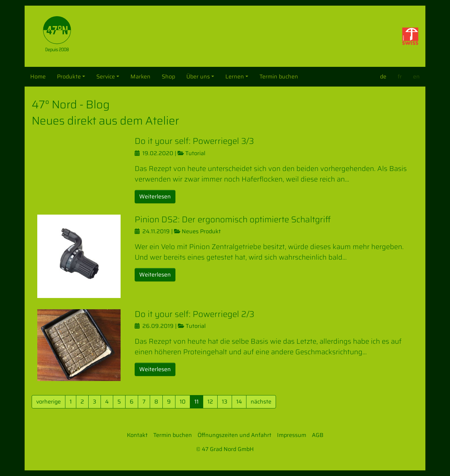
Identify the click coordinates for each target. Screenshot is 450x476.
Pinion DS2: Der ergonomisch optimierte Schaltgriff (233, 220)
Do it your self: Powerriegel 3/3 (194, 141)
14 (239, 402)
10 (183, 402)
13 (225, 402)
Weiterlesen (155, 196)
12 (210, 402)
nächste (261, 402)
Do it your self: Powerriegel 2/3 (194, 314)
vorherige (49, 402)
